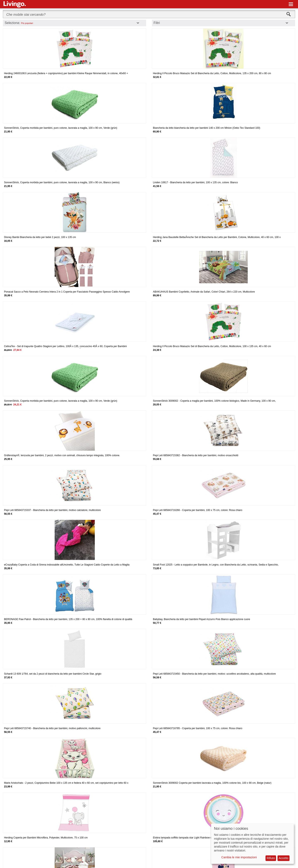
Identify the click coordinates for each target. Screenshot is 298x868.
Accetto (284, 858)
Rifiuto (271, 858)
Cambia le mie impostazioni (239, 857)
